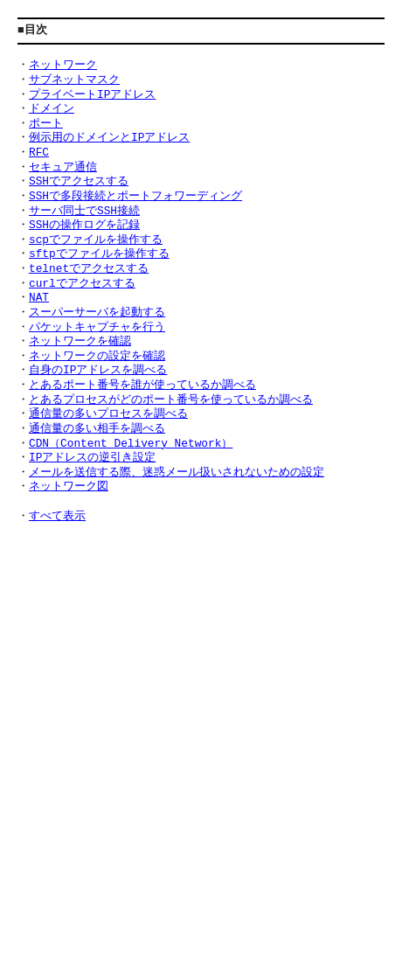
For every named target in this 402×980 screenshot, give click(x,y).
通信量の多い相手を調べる (97, 429)
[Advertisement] (201, 740)
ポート (46, 124)
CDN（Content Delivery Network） (131, 444)
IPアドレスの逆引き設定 (92, 458)
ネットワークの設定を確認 (97, 357)
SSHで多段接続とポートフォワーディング (135, 197)
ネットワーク (63, 66)
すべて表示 (57, 517)
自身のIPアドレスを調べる (98, 371)
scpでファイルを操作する (96, 240)
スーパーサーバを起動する (97, 313)
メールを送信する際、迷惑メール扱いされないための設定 (177, 473)
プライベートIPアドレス (92, 95)
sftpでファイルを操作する (99, 254)
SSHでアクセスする (79, 182)
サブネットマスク (74, 80)
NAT (39, 298)
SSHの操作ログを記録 (84, 226)
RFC (39, 153)
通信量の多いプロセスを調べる (108, 414)
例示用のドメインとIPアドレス (109, 138)
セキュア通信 (63, 168)
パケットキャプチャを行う (97, 328)
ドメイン (52, 109)
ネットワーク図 (69, 487)
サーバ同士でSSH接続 (84, 212)
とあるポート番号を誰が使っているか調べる (142, 386)
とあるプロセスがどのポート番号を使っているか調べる (171, 400)
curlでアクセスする (82, 284)
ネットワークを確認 (80, 342)
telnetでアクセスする (89, 269)
